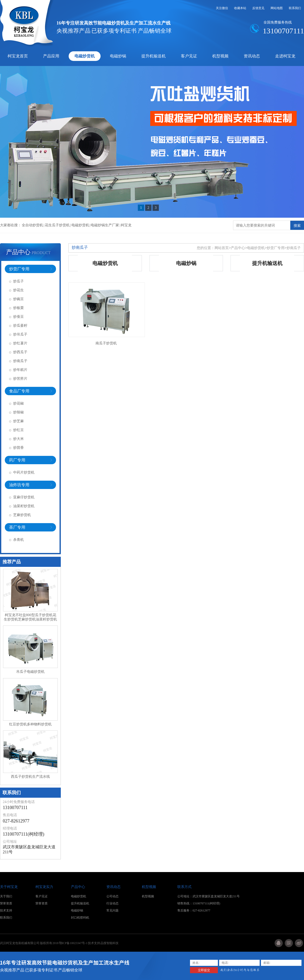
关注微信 (222, 8)
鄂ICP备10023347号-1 (73, 943)
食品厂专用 (19, 391)
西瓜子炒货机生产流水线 (30, 777)
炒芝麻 (18, 421)
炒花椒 (18, 403)
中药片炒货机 (24, 472)
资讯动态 (252, 56)
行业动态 (112, 903)
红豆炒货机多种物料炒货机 (30, 724)
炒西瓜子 (20, 352)
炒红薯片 (20, 343)
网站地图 (277, 8)
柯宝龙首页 (18, 56)
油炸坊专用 (19, 485)
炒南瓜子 (20, 361)
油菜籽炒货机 (24, 506)
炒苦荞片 (20, 379)
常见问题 (112, 910)
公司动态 (112, 896)
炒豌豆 (18, 299)
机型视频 (220, 56)
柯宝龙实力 (44, 887)
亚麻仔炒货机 (24, 497)
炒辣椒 (18, 412)
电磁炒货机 (85, 56)
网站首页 (222, 248)
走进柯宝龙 (285, 56)
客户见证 (189, 56)
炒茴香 (18, 448)
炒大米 (18, 439)
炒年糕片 (20, 370)
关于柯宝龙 (9, 887)
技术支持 (6, 910)
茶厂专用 (17, 527)
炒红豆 (18, 430)
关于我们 (6, 896)
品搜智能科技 (109, 943)
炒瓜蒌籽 (20, 326)
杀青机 (18, 540)
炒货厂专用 (19, 269)
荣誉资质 (6, 903)
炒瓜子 (18, 281)
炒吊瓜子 (20, 334)
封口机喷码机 (80, 918)
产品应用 (51, 56)
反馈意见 (258, 8)
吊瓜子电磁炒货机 (30, 672)
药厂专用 (17, 460)
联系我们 (295, 8)
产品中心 (18, 252)
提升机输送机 (154, 56)
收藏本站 (240, 8)
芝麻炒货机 (22, 515)
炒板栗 (18, 308)
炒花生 (18, 290)
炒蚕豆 (18, 317)
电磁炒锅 (118, 56)
